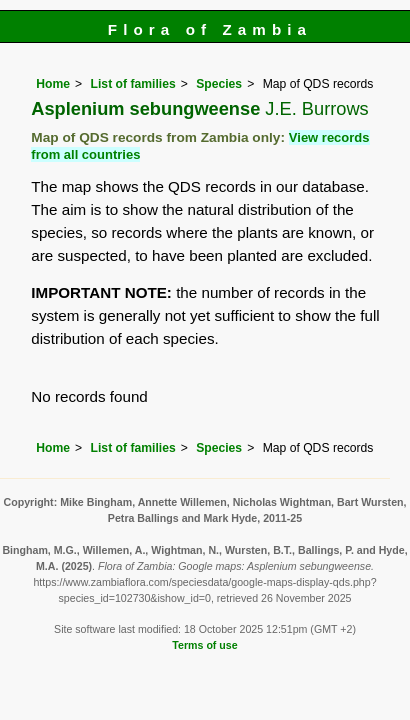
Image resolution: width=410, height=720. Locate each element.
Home (53, 84)
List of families (133, 84)
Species (219, 84)
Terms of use (204, 645)
